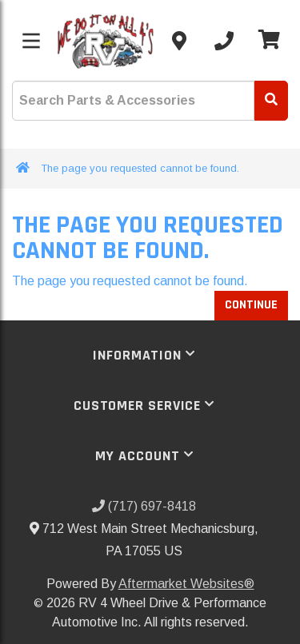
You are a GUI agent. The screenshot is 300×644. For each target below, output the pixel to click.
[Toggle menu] (31, 41)
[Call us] (224, 41)
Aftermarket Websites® (186, 584)
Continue (251, 305)
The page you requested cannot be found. (140, 168)
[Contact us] (179, 41)
